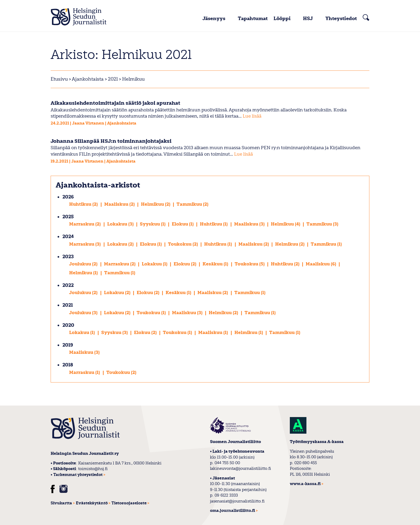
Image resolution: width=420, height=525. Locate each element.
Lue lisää (252, 116)
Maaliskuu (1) (214, 333)
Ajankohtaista (88, 79)
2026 (68, 197)
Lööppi (282, 19)
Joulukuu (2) (84, 264)
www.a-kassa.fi (305, 484)
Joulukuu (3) (84, 313)
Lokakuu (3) (121, 224)
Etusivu (59, 79)
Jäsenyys (214, 19)
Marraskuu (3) (85, 244)
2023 (68, 257)
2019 (68, 345)
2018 (68, 365)
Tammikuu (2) (192, 204)
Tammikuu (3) (322, 224)
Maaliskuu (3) (250, 224)
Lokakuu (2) (121, 244)
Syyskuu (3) (115, 333)
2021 (112, 79)
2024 (68, 237)
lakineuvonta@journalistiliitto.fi (241, 468)
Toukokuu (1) (152, 313)
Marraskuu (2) (85, 224)
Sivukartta (61, 503)
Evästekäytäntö (92, 503)
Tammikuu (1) (326, 244)
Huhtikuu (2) (84, 204)
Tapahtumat (253, 19)
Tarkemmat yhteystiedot (78, 475)
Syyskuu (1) (153, 224)
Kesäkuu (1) (216, 264)
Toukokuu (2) (183, 244)
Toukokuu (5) (250, 264)
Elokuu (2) (185, 264)
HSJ (308, 19)
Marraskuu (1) (85, 372)
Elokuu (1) (183, 224)
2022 (68, 285)
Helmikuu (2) (156, 204)
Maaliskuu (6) (321, 264)
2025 (68, 217)
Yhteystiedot (341, 19)
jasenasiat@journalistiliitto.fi (237, 501)
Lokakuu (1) (155, 264)
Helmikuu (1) (84, 273)
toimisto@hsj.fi (93, 469)
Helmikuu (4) (286, 224)
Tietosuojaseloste (129, 503)
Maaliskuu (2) (120, 204)
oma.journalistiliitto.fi (232, 511)
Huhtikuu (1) (214, 224)
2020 (68, 325)
